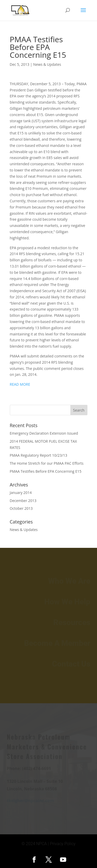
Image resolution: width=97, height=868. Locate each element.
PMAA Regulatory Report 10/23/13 (39, 455)
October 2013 (21, 508)
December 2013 (23, 501)
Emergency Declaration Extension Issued (44, 433)
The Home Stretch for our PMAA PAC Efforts (47, 463)
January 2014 (21, 493)
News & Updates (47, 64)
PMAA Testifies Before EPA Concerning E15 (46, 471)
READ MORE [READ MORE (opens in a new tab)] (20, 384)
